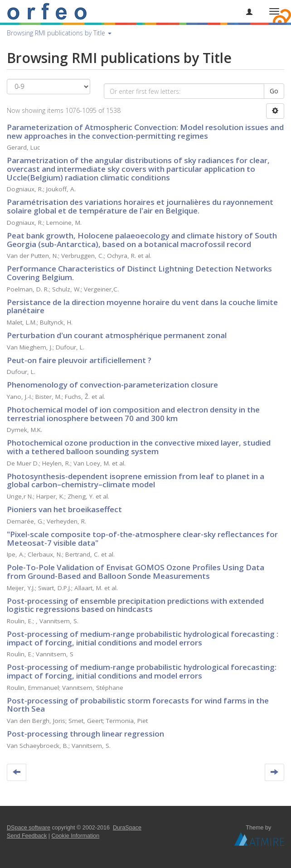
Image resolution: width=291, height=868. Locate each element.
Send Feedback (27, 836)
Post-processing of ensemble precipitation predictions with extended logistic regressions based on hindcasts (135, 605)
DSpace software (29, 828)
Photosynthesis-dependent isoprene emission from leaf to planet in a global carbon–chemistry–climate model (136, 480)
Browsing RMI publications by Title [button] (59, 33)
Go (274, 91)
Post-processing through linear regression (85, 734)
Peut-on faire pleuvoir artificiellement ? (79, 360)
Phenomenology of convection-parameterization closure (112, 385)
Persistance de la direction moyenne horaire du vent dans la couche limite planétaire (142, 306)
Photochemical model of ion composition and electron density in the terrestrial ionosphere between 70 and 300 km (133, 414)
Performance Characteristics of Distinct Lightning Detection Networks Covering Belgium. (139, 273)
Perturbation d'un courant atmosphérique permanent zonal (117, 335)
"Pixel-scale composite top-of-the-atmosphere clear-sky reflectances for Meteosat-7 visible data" (142, 538)
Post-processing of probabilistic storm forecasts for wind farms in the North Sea (138, 705)
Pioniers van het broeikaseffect (64, 509)
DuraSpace (127, 828)
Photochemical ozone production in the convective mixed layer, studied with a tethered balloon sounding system (139, 447)
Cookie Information (76, 836)
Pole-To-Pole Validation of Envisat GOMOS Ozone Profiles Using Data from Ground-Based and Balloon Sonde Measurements (136, 572)
